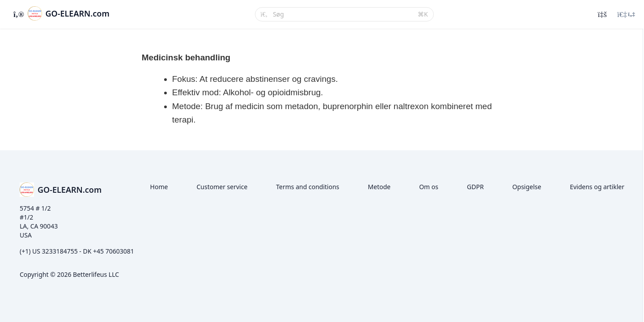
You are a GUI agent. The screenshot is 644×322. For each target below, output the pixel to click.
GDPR (475, 187)
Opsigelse (527, 187)
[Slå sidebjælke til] (17, 14)
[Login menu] (626, 14)
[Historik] (602, 14)
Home (159, 187)
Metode (379, 187)
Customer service (222, 187)
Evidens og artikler (597, 187)
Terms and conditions (307, 187)
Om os (429, 187)
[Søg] (343, 14)
